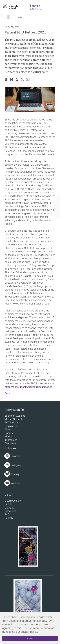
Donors (9, 433)
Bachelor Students (15, 416)
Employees (11, 426)
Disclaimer (11, 443)
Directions (10, 511)
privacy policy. (29, 632)
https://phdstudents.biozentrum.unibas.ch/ (29, 387)
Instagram (16, 465)
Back (7, 393)
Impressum (11, 440)
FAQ (7, 514)
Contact (9, 508)
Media (8, 436)
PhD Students (12, 422)
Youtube (15, 483)
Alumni (9, 429)
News (19, 17)
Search (9, 518)
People (9, 504)
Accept (30, 638)
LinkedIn (15, 456)
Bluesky (15, 474)
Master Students (14, 419)
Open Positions (13, 501)
